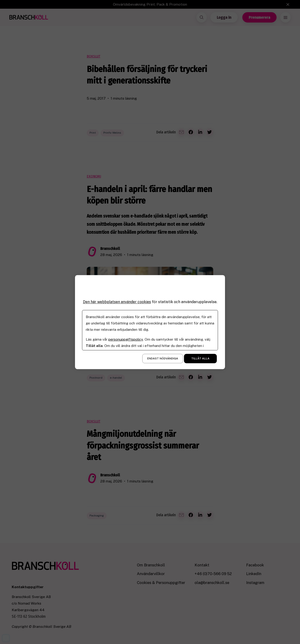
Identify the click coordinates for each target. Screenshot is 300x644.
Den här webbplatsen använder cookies (117, 302)
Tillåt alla (200, 358)
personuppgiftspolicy (126, 339)
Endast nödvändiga (163, 358)
